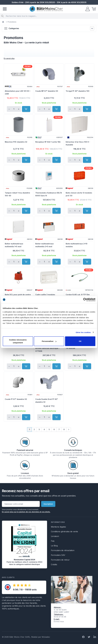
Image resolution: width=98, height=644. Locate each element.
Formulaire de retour (60, 560)
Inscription (48, 504)
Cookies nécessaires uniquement (18, 341)
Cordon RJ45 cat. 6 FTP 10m (78, 295)
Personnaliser (49, 341)
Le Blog (54, 546)
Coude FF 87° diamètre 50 (16, 399)
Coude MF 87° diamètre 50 (47, 91)
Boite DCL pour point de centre (18, 295)
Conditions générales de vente (64, 532)
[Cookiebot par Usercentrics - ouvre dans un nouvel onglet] (85, 300)
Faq (53, 541)
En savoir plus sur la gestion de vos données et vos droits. (26, 512)
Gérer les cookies (83, 332)
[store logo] (46, 9)
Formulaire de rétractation (63, 550)
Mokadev (46, 637)
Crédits (54, 564)
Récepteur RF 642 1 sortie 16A (48, 142)
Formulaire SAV (58, 555)
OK (80, 341)
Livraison (55, 536)
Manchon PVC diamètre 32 (16, 142)
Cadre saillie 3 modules (45, 295)
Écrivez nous (59, 621)
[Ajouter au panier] (26, 109)
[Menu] (5, 9)
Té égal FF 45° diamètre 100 (78, 91)
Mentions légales (58, 527)
